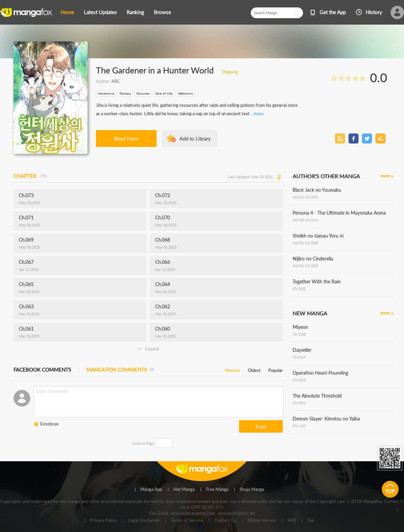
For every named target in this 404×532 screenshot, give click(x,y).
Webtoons (186, 93)
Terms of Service (187, 521)
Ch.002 (299, 289)
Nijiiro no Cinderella (313, 259)
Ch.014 (299, 357)
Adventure (106, 93)
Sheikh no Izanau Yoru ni (318, 236)
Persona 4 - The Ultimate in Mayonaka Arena (339, 213)
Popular (276, 369)
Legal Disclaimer (144, 521)
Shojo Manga (252, 490)
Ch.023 (299, 380)
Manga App (151, 490)
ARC (116, 81)
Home (67, 12)
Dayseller (302, 350)
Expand (148, 349)
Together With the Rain (317, 281)
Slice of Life (164, 93)
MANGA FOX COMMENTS (120, 370)
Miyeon (300, 327)
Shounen (143, 93)
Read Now (126, 138)
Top (311, 521)
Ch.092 (299, 403)
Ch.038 (299, 334)
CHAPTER (31, 176)
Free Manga (217, 490)
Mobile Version (262, 521)
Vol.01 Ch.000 (305, 243)
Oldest (254, 369)
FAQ (292, 521)
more (259, 114)
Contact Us (225, 521)
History (374, 12)
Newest (232, 369)
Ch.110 (299, 426)
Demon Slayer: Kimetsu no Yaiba (326, 419)
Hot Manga (184, 490)
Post (261, 426)
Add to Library (195, 138)
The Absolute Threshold (317, 396)
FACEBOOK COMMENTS (42, 370)
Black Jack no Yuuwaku (317, 190)
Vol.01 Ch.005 (305, 197)
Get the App (333, 12)
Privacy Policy (104, 521)
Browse (162, 12)
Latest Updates (100, 12)
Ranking (135, 12)
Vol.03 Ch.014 (305, 220)
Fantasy (125, 93)
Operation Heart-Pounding (320, 373)
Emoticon (49, 424)
